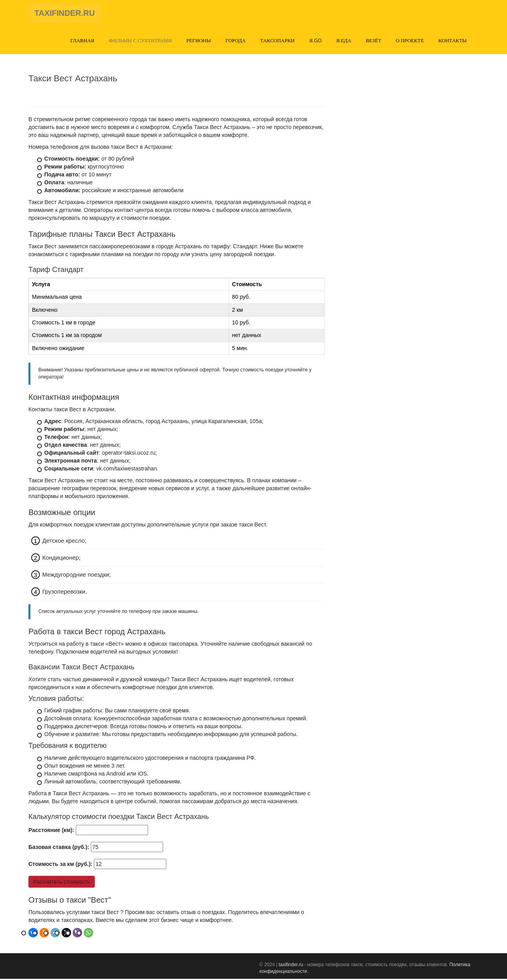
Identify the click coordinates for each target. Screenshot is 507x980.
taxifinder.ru (291, 966)
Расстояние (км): (51, 831)
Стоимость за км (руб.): (60, 865)
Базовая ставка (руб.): (59, 848)
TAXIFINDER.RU (65, 14)
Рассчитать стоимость (62, 883)
